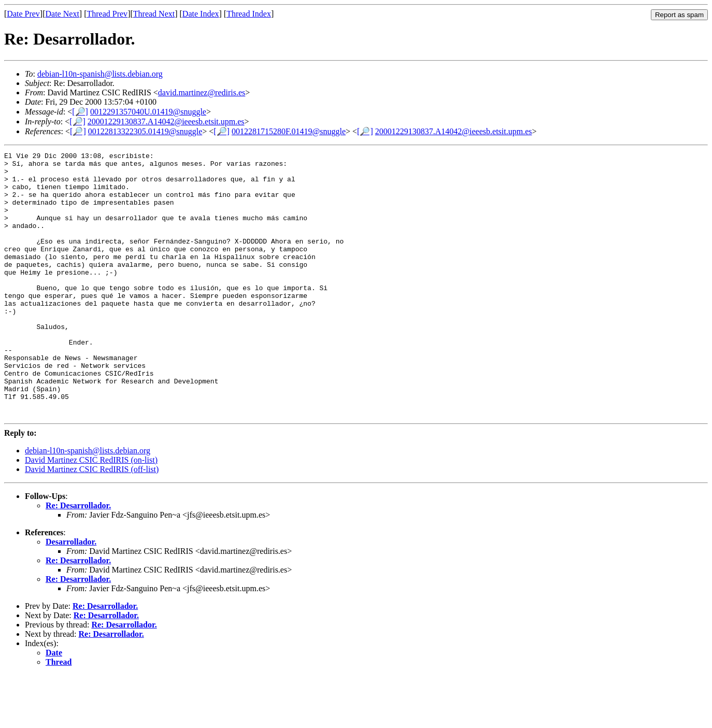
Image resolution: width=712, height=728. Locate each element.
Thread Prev (107, 14)
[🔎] (80, 112)
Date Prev (23, 14)
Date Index (201, 14)
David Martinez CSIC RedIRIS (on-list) (91, 513)
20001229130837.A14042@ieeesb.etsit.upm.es (166, 122)
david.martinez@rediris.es (202, 92)
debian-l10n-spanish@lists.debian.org (100, 74)
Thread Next (154, 14)
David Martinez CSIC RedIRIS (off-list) (92, 522)
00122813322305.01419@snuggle (145, 131)
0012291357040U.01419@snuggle (148, 112)
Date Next (62, 14)
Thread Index (249, 14)
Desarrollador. (71, 595)
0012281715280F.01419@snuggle (289, 131)
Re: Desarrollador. (78, 558)
